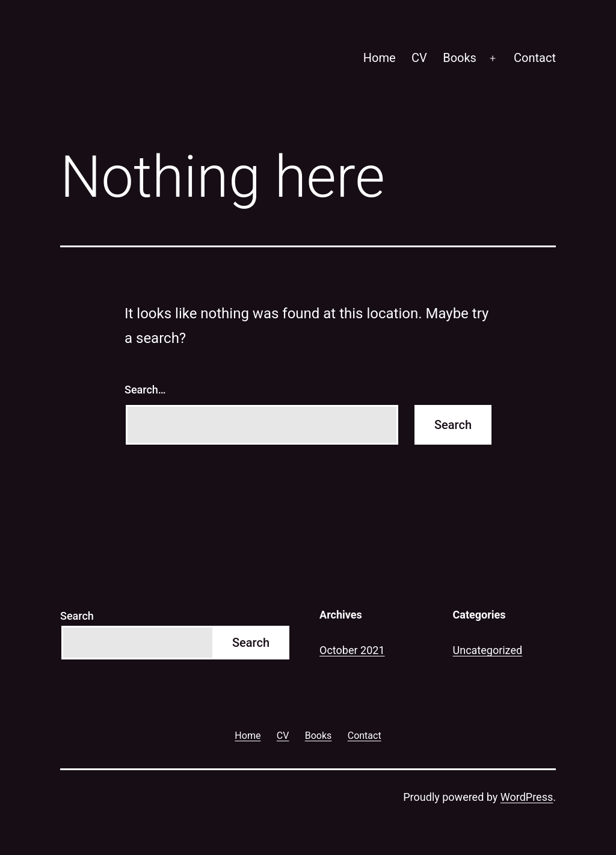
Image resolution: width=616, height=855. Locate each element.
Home (380, 58)
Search (77, 616)
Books (460, 58)
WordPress (527, 797)
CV (419, 58)
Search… (145, 390)
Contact (535, 58)
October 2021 (352, 650)
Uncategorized (488, 650)
